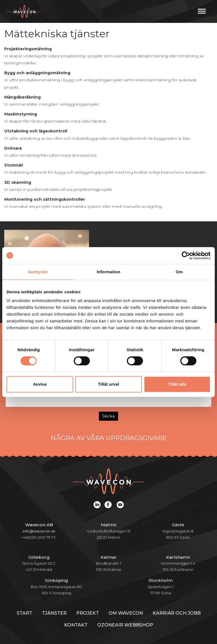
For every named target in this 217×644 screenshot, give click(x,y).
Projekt (88, 613)
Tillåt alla (177, 384)
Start (24, 613)
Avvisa (40, 384)
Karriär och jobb (177, 613)
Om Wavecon (126, 613)
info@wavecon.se (39, 531)
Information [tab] (108, 272)
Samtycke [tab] (38, 272)
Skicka (108, 416)
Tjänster (54, 613)
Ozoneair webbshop (125, 625)
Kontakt (76, 625)
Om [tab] (179, 272)
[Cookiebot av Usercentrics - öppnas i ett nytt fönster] (186, 256)
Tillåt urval (109, 384)
